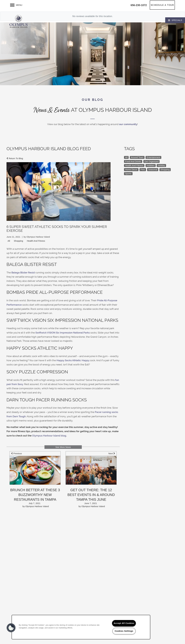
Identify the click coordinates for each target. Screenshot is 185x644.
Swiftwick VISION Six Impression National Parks (63, 333)
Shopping (18, 241)
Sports (128, 174)
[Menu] (16, 5)
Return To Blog (15, 158)
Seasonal (153, 169)
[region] (81, 627)
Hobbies (151, 165)
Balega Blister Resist (23, 273)
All (9, 241)
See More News (63, 447)
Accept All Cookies (124, 623)
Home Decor (131, 169)
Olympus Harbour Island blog (49, 436)
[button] (162, 5)
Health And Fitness (36, 241)
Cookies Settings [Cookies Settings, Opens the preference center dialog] (124, 631)
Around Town (137, 157)
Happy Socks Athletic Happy (73, 360)
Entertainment (153, 157)
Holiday (161, 165)
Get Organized (151, 161)
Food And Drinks (133, 161)
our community (128, 124)
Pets (143, 169)
